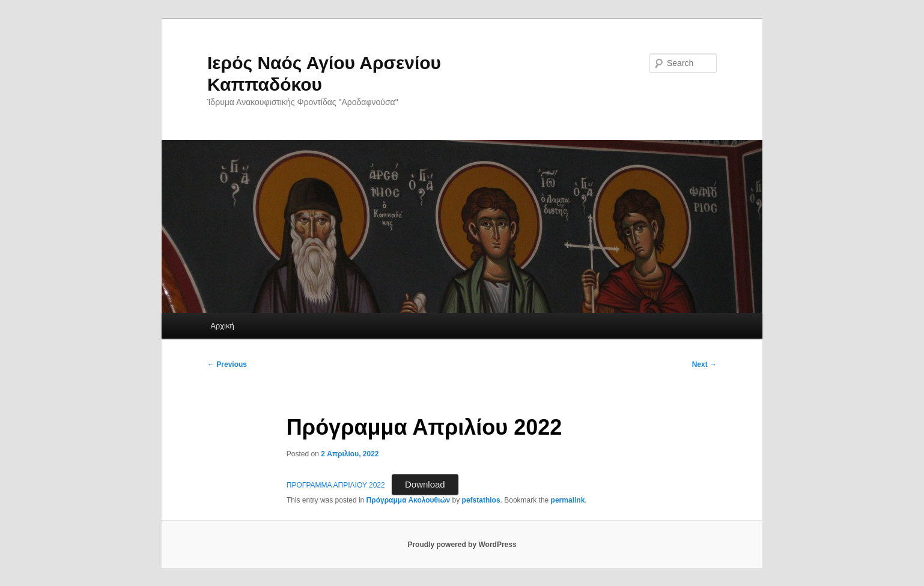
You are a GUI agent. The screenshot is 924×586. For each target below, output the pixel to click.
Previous (227, 364)
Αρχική (222, 326)
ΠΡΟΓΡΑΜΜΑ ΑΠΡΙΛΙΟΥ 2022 (336, 485)
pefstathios (481, 500)
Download (425, 484)
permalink (568, 500)
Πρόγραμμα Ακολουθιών (409, 500)
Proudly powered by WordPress (462, 545)
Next (704, 364)
